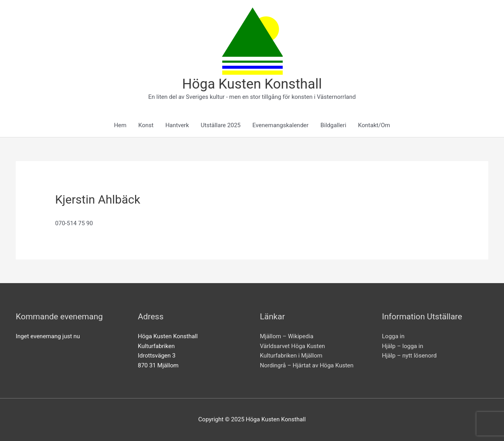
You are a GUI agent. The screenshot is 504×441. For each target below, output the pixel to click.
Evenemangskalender (281, 125)
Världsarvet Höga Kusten (292, 346)
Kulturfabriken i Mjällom (291, 356)
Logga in (393, 336)
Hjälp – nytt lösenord (409, 356)
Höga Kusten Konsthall (252, 84)
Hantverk (177, 125)
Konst (146, 125)
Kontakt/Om (374, 125)
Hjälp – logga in (403, 346)
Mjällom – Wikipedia (287, 336)
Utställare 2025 (221, 125)
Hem (120, 125)
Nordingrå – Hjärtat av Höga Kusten (307, 365)
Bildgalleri (334, 125)
